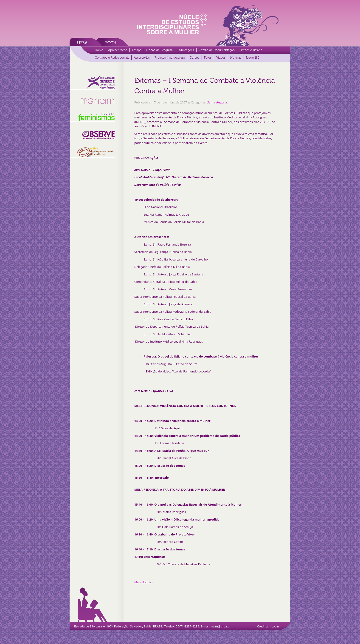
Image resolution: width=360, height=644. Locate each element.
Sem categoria (217, 102)
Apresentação (118, 50)
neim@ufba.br (221, 626)
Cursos (194, 58)
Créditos (263, 626)
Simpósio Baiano (251, 50)
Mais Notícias (143, 582)
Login (275, 626)
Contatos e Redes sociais (112, 58)
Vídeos (221, 58)
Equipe (137, 50)
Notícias (236, 58)
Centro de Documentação (217, 50)
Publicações (186, 50)
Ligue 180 (253, 58)
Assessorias (142, 58)
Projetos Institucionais (170, 58)
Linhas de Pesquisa (159, 50)
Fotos (208, 58)
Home (99, 50)
